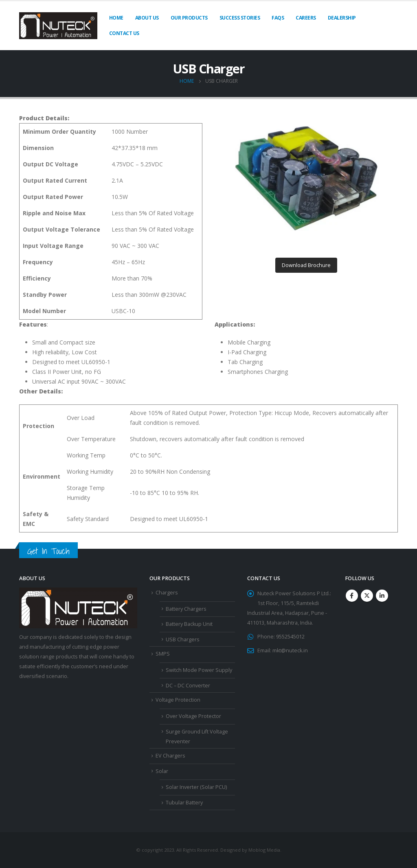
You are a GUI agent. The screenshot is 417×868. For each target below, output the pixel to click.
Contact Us (124, 33)
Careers (306, 18)
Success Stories (240, 18)
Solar (162, 771)
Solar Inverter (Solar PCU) (196, 787)
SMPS (163, 654)
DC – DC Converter (188, 686)
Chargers (167, 593)
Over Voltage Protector (193, 716)
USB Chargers (183, 639)
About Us (147, 18)
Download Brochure (306, 265)
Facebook (352, 596)
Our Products (189, 18)
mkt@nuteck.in (290, 650)
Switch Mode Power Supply (199, 670)
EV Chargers (170, 756)
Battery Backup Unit (189, 624)
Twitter (367, 596)
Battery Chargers (186, 609)
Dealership (342, 18)
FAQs (278, 18)
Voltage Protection (178, 700)
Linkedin (382, 596)
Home (116, 18)
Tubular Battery (184, 803)
